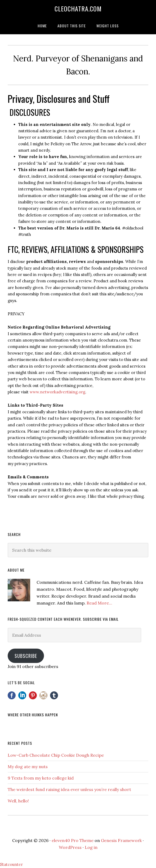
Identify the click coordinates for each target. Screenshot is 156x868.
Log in (91, 847)
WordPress (70, 847)
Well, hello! (18, 801)
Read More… (99, 603)
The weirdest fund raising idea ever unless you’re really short (69, 789)
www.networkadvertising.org (57, 392)
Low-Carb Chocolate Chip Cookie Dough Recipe (56, 755)
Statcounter (11, 864)
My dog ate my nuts (28, 767)
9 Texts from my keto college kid (41, 778)
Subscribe (26, 656)
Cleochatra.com (78, 8)
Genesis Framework (121, 840)
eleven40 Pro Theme (73, 840)
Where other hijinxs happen (33, 715)
